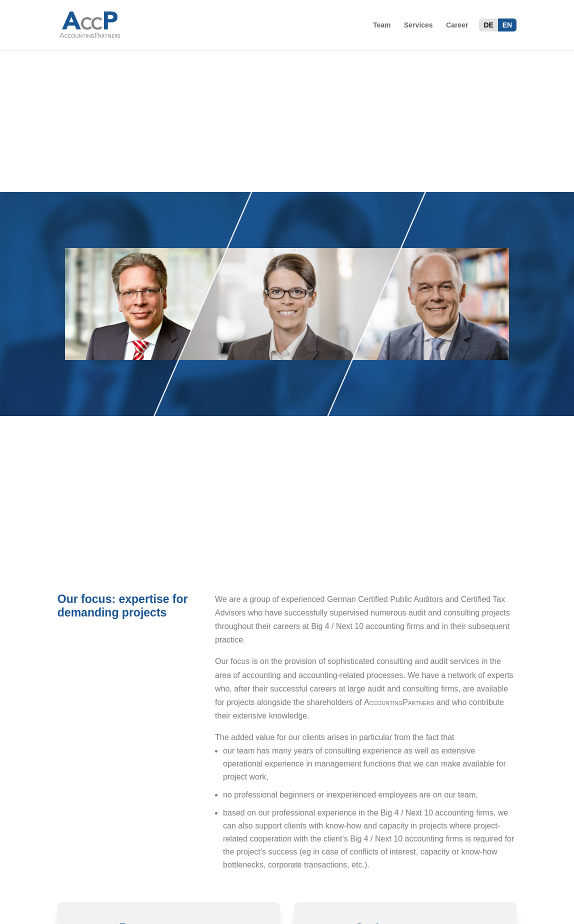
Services (418, 25)
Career (457, 25)
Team (382, 25)
